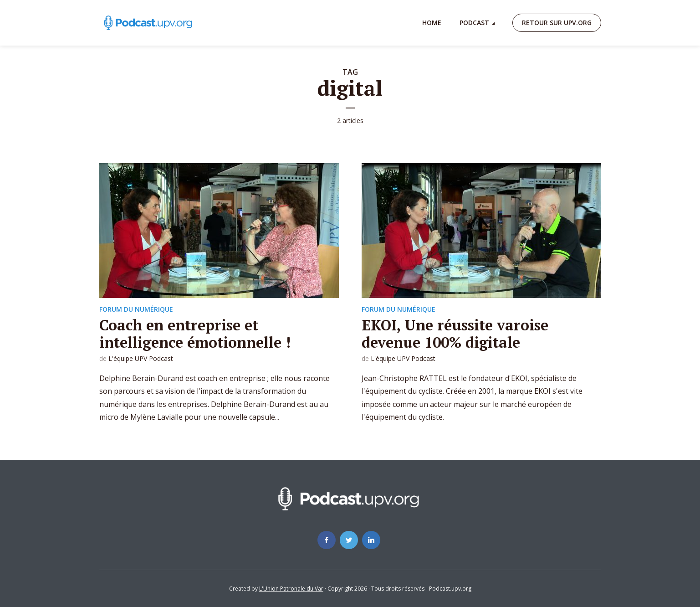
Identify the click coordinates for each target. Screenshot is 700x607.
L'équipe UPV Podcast (141, 358)
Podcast (474, 23)
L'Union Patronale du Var (291, 589)
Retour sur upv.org (557, 23)
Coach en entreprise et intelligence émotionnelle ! (195, 334)
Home (432, 23)
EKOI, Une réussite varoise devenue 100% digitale (455, 334)
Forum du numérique (136, 309)
